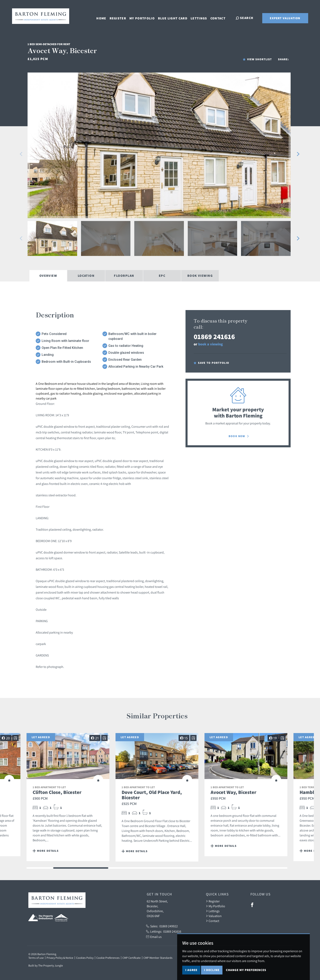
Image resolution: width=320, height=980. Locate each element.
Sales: (162, 926)
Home (102, 18)
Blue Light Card (173, 18)
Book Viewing (200, 276)
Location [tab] (86, 276)
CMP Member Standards (158, 958)
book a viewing (211, 344)
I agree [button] (191, 970)
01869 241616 (214, 337)
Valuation (214, 916)
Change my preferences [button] (246, 970)
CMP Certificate (132, 958)
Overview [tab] (48, 276)
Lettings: (164, 931)
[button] (21, 154)
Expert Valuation (285, 18)
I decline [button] (212, 970)
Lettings (200, 18)
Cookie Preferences (108, 958)
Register (119, 18)
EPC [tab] (162, 276)
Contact (219, 18)
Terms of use (36, 958)
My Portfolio (143, 18)
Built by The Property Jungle (46, 965)
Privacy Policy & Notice (60, 958)
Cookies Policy (85, 958)
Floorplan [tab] (124, 276)
